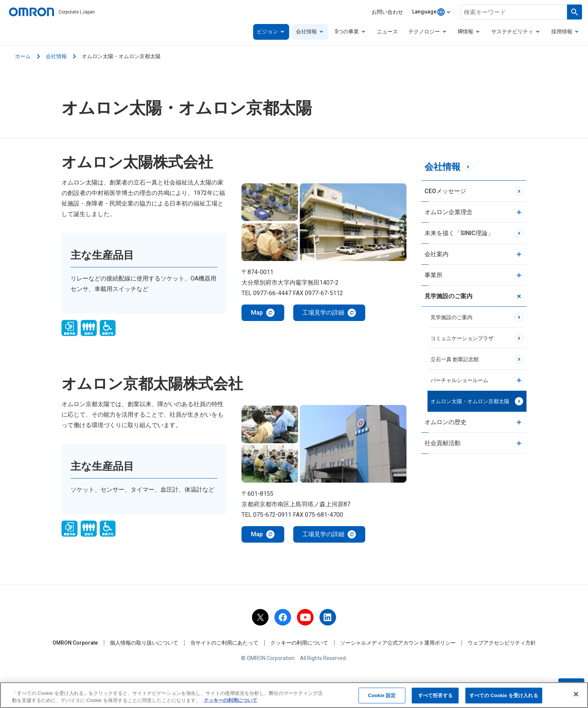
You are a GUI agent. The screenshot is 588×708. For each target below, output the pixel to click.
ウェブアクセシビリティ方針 (502, 643)
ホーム (23, 56)
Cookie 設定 (382, 695)
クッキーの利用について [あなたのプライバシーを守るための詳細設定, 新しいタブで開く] (230, 700)
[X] (260, 617)
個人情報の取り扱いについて (144, 643)
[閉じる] (576, 694)
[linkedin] (328, 617)
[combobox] (431, 12)
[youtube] (305, 617)
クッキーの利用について (299, 643)
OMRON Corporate (75, 643)
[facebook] (283, 617)
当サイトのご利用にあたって (224, 643)
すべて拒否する (435, 695)
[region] (294, 695)
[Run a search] (574, 12)
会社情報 (56, 56)
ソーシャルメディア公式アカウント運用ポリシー (398, 643)
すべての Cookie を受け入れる (504, 695)
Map (257, 313)
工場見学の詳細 (323, 313)
